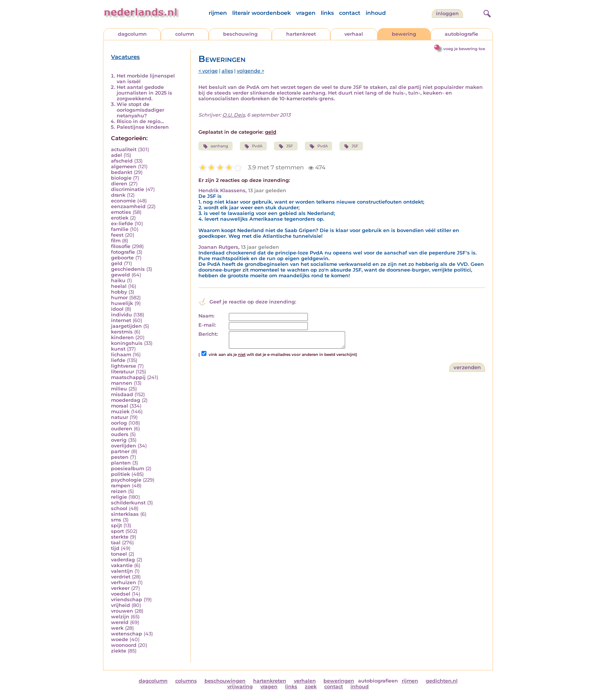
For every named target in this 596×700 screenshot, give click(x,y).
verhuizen (124, 582)
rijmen (218, 13)
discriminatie (128, 189)
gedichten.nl (442, 681)
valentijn (122, 571)
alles (227, 71)
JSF (286, 146)
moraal (120, 406)
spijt (117, 525)
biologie (121, 178)
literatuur (123, 372)
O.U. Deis (234, 115)
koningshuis (127, 343)
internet (121, 320)
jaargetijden (126, 326)
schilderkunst (128, 503)
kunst (118, 349)
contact (350, 13)
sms (116, 520)
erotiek (120, 218)
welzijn (120, 617)
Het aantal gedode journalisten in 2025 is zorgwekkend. (144, 93)
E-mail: (207, 325)
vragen (306, 13)
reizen (119, 491)
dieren (119, 184)
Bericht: (208, 334)
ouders (120, 434)
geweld (120, 275)
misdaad (122, 394)
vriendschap (127, 600)
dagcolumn (132, 34)
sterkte (120, 537)
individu (121, 315)
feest (117, 235)
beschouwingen (225, 681)
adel (117, 155)
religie (119, 497)
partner (120, 451)
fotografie (123, 252)
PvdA (253, 146)
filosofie (121, 246)
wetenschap (127, 634)
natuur (120, 417)
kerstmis (122, 332)
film (116, 241)
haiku (118, 280)
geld (117, 263)
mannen (122, 383)
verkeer (120, 588)
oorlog (119, 423)
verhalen (305, 681)
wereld (120, 622)
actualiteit (124, 149)
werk (117, 628)
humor (119, 298)
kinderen (122, 337)
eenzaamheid (128, 206)
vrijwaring (240, 687)
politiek (120, 474)
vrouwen (122, 611)
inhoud (376, 13)
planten (121, 463)
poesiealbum (128, 469)
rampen (121, 486)
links (327, 13)
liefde (118, 360)
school (119, 508)
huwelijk (122, 303)
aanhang (216, 146)
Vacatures (125, 57)
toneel (119, 554)
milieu (119, 389)
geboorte (122, 258)
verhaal (354, 34)
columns (186, 681)
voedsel (121, 594)
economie (123, 201)
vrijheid (120, 605)
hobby (119, 292)
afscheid (122, 161)
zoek (311, 687)
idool (117, 309)
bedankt (122, 172)
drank (118, 195)
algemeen (124, 167)
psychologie (126, 480)
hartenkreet (301, 34)
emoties (121, 212)
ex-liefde (122, 224)
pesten (120, 457)
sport (117, 531)
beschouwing (240, 34)
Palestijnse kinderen (143, 127)
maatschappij (128, 377)
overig (119, 440)
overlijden (124, 446)
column (185, 34)
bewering (404, 34)
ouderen (122, 429)
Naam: (206, 316)
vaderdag (123, 560)
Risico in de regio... (140, 121)
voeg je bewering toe (464, 49)
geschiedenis (128, 269)
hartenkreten (270, 681)
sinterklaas (125, 514)
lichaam (121, 355)
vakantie (122, 565)
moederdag (126, 400)
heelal (119, 286)
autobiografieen (378, 681)
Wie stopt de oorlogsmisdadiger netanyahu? (140, 110)
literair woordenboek (262, 13)
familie (120, 229)
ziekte (119, 651)
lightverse (124, 366)
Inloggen (447, 13)
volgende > (250, 71)
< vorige (208, 71)
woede (120, 639)
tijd (115, 548)
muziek (120, 412)
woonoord (124, 645)
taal (116, 543)
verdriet (121, 577)
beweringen (339, 681)
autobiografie (461, 34)
